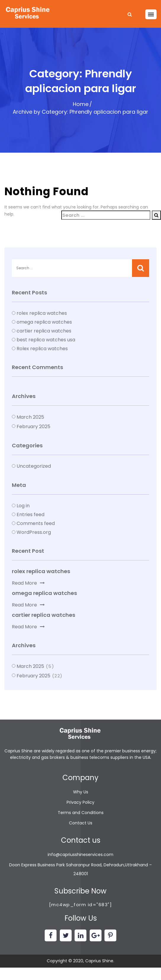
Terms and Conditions (81, 813)
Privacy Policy (80, 802)
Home (81, 104)
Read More (28, 583)
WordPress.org (34, 532)
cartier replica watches (44, 331)
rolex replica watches (42, 313)
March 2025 (30, 417)
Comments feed (36, 523)
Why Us (81, 792)
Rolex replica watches (42, 349)
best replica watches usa (46, 340)
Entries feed (30, 515)
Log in (23, 506)
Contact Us (81, 823)
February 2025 (33, 427)
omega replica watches (44, 322)
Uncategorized (34, 466)
